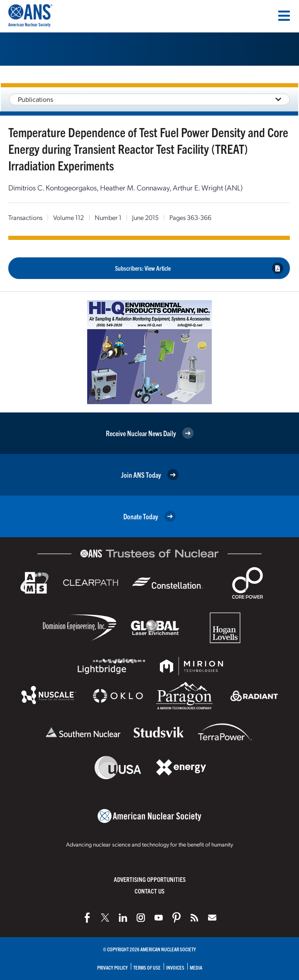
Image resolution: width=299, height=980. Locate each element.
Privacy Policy (113, 967)
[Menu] (284, 16)
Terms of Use (147, 967)
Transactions (25, 217)
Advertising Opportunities (150, 879)
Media (196, 967)
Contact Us (149, 891)
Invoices (175, 967)
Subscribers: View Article (199, 268)
